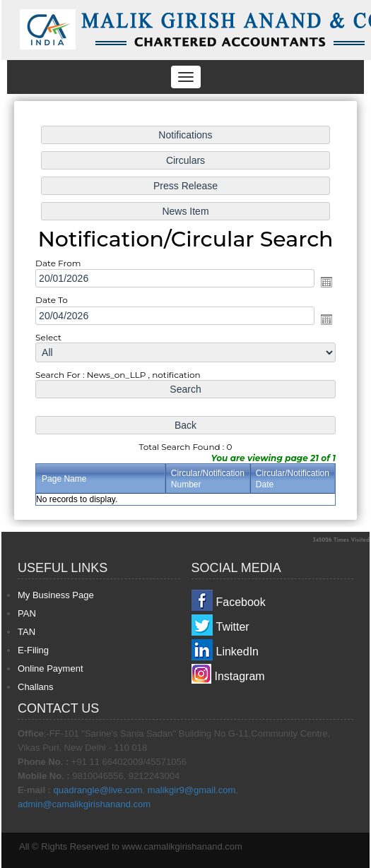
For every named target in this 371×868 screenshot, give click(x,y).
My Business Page (56, 595)
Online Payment (51, 668)
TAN (26, 632)
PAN (27, 613)
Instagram (240, 676)
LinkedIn (238, 652)
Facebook (241, 602)
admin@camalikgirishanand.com (84, 804)
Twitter (233, 627)
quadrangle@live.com (98, 790)
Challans (36, 687)
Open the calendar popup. (324, 283)
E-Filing (33, 650)
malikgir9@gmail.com (192, 790)
